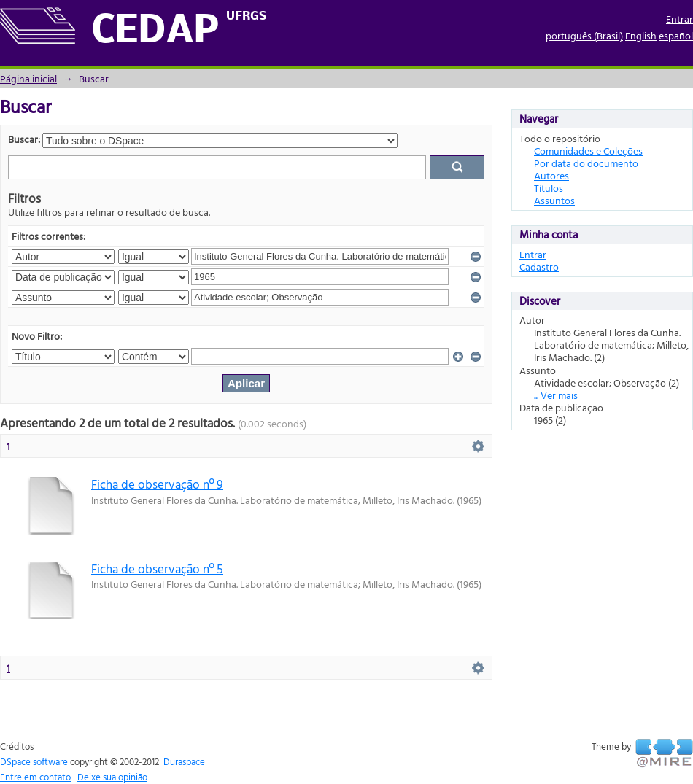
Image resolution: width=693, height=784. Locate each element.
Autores (551, 175)
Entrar (680, 19)
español (676, 35)
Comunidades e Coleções (588, 151)
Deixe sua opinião (112, 777)
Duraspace (184, 761)
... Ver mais (556, 395)
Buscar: (24, 139)
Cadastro (539, 267)
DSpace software (34, 761)
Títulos (549, 188)
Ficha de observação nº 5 (157, 568)
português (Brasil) (584, 35)
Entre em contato (35, 777)
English (641, 35)
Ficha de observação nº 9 (157, 484)
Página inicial (28, 78)
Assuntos (554, 200)
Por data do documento (586, 163)
